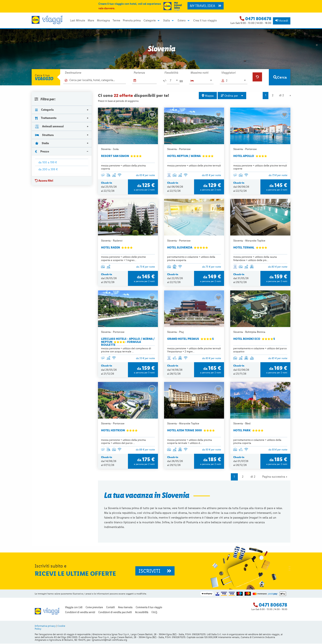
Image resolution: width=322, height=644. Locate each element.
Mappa (208, 96)
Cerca (280, 77)
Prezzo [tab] (42, 151)
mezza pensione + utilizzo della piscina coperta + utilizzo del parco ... (123, 442)
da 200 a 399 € (48, 169)
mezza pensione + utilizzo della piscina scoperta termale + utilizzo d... (190, 442)
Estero (182, 21)
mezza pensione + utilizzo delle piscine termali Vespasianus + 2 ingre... (194, 350)
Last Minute (78, 21)
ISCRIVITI (155, 571)
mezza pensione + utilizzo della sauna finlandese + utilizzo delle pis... (255, 259)
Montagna (103, 21)
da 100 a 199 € (48, 162)
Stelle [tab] (42, 143)
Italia (167, 21)
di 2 (281, 95)
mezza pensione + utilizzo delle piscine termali (194, 165)
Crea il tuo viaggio (205, 21)
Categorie (150, 21)
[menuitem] (77, 21)
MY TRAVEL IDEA (206, 6)
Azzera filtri (44, 181)
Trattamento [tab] (46, 118)
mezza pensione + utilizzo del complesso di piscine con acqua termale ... (126, 350)
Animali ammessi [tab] (49, 126)
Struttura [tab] (44, 135)
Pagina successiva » (275, 477)
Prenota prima (132, 21)
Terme (116, 21)
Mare (91, 21)
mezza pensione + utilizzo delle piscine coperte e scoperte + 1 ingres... (123, 259)
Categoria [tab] (44, 110)
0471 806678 (258, 19)
